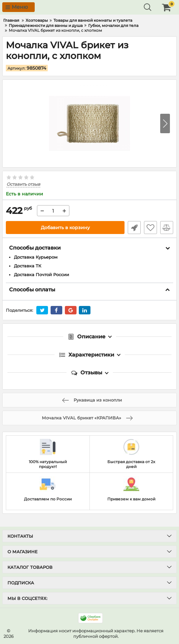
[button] (165, 123)
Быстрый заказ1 (134, 228)
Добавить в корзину (65, 228)
